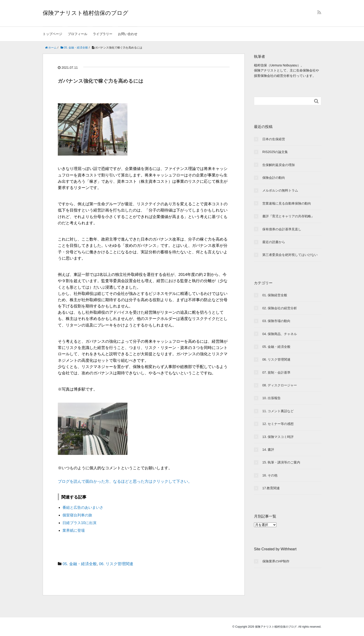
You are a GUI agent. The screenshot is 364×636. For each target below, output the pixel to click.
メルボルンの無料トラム (280, 190)
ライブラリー (103, 34)
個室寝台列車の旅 (77, 515)
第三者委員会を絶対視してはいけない (290, 255)
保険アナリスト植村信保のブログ (86, 13)
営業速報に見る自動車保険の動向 (287, 203)
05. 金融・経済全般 (80, 564)
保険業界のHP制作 (276, 561)
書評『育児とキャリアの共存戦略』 (288, 216)
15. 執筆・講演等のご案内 (281, 462)
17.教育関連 (271, 488)
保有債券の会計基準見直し (282, 229)
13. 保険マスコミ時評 (278, 437)
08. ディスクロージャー (280, 385)
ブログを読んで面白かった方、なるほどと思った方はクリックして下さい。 (125, 481)
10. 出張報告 (271, 398)
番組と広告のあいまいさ (83, 507)
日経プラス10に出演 (79, 523)
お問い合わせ (128, 34)
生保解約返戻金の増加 (279, 165)
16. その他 (270, 475)
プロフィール (78, 34)
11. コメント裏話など (278, 411)
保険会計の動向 (274, 178)
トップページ (52, 34)
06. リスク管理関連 (116, 564)
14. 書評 (268, 450)
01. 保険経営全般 (275, 295)
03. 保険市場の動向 (276, 321)
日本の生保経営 (274, 139)
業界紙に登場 (74, 530)
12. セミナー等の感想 (278, 424)
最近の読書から (274, 242)
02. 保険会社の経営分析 (280, 308)
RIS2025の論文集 (275, 152)
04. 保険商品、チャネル (280, 334)
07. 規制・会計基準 (276, 372)
